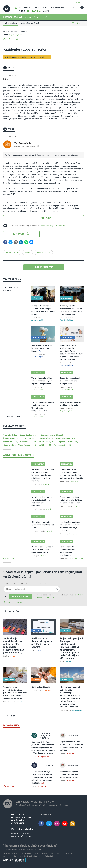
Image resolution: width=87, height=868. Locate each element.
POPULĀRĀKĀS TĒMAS (14, 426)
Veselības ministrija (23, 143)
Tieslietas (10, 435)
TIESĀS (22, 11)
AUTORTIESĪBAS (18, 823)
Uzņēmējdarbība (68, 442)
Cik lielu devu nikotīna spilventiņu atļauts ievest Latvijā (43, 525)
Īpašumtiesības (13, 438)
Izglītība (45, 445)
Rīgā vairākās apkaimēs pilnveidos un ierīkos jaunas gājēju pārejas (70, 774)
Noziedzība (42, 786)
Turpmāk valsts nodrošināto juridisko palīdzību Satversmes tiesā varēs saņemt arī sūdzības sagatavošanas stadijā (15, 693)
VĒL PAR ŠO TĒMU (12, 279)
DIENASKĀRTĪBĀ (58, 8)
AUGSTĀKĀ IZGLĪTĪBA (12, 288)
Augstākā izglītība (15, 35)
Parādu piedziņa (65, 438)
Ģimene (10, 445)
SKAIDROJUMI (25, 8)
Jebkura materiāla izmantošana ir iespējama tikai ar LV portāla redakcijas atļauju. (38, 853)
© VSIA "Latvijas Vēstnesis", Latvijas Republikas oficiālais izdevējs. (31, 856)
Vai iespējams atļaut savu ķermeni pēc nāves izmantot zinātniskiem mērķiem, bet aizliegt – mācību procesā (43, 475)
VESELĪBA (7, 291)
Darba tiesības (29, 435)
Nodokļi (31, 438)
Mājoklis (46, 438)
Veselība (27, 252)
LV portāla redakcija (22, 829)
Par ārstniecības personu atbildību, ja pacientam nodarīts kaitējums (42, 550)
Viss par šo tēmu (14, 417)
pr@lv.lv (29, 836)
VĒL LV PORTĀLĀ (11, 612)
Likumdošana (77, 710)
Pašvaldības (28, 442)
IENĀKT (81, 3)
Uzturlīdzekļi (47, 442)
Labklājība (11, 442)
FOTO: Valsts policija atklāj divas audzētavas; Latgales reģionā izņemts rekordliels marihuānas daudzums (42, 777)
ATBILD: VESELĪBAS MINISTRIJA (19, 455)
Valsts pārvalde (43, 757)
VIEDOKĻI (45, 8)
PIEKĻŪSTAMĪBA (18, 820)
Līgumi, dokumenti (52, 435)
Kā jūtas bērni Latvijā (41, 687)
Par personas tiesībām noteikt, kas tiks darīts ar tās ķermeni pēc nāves (71, 500)
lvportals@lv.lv (24, 833)
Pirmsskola (73, 534)
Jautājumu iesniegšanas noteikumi (52, 226)
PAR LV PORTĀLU (18, 815)
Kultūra (12, 656)
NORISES (36, 8)
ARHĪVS (46, 11)
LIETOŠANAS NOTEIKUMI (21, 818)
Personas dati (62, 445)
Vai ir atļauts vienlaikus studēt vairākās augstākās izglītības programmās (43, 381)
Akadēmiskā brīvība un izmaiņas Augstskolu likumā (42, 348)
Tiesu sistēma (27, 445)
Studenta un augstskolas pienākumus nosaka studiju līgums (71, 381)
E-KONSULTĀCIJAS (34, 11)
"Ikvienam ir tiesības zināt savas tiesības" (30, 846)
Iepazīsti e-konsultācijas (17, 602)
